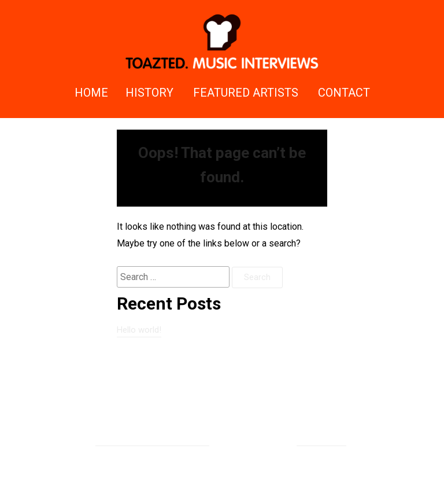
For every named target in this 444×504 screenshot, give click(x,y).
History (149, 93)
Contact (344, 93)
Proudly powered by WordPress (152, 439)
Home (91, 93)
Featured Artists (246, 93)
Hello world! (139, 330)
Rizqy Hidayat (321, 439)
